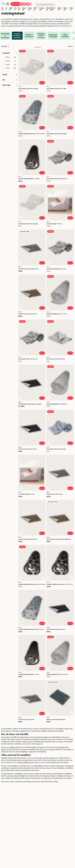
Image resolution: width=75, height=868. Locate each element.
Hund (2, 9)
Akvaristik (24, 9)
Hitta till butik (52, 9)
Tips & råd (66, 9)
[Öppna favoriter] (3, 4)
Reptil (19, 9)
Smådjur (11, 9)
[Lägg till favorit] (21, 83)
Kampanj (30, 9)
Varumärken (42, 9)
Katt (6, 9)
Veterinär (48, 9)
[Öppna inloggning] (8, 4)
